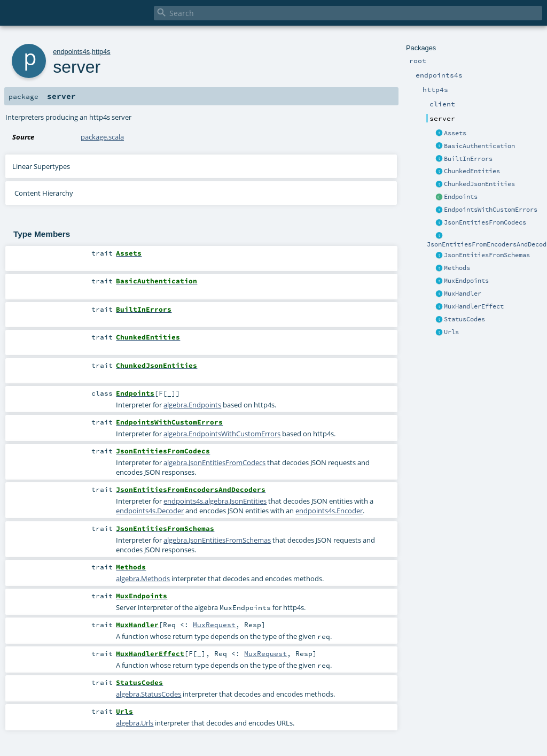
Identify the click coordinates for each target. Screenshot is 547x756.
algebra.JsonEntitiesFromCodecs (214, 462)
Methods (457, 268)
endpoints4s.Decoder (150, 511)
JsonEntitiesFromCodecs (485, 222)
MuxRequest (214, 624)
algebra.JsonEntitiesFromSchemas (217, 540)
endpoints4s (71, 52)
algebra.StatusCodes (149, 694)
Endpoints (461, 197)
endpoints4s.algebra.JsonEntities (215, 501)
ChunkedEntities (472, 171)
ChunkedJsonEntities (479, 184)
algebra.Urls (135, 723)
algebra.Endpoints (192, 405)
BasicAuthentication (479, 146)
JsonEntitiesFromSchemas (487, 255)
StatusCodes (464, 319)
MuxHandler (463, 294)
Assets (455, 133)
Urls (451, 332)
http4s (101, 52)
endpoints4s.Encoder (329, 511)
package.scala (102, 137)
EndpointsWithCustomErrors (491, 210)
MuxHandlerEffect (474, 306)
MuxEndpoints (466, 281)
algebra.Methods (143, 578)
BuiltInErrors (468, 159)
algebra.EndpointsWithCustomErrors (222, 434)
